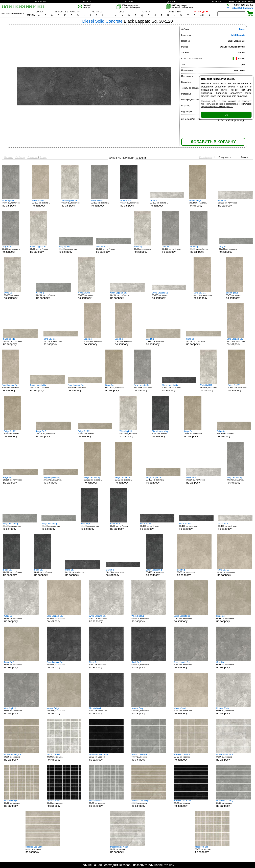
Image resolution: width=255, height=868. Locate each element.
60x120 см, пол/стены (44, 203)
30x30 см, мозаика (21, 757)
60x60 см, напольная (194, 573)
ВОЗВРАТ (217, 2)
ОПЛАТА (129, 2)
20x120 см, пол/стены (167, 203)
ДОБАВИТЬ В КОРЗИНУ (213, 142)
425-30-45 (243, 5)
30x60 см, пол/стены (15, 203)
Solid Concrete (238, 35)
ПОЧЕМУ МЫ (40, 2)
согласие (232, 101)
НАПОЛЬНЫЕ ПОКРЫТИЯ (68, 12)
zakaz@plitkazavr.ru (242, 8)
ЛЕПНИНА (97, 12)
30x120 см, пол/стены (235, 203)
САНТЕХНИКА (175, 12)
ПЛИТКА (39, 12)
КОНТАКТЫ (86, 2)
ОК (226, 115)
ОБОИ (122, 12)
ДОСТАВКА (173, 2)
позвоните (140, 865)
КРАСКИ (146, 12)
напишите (161, 865)
